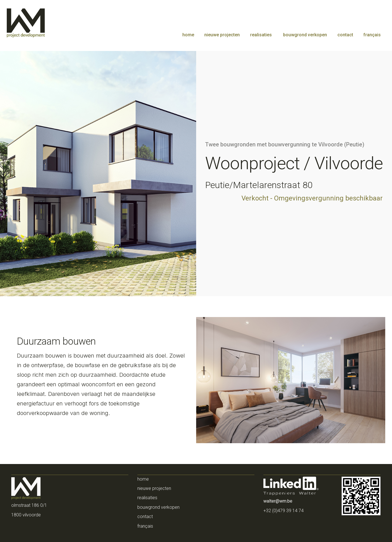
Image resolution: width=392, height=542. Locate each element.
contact (345, 35)
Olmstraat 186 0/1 (29, 505)
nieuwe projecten (222, 35)
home (188, 35)
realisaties (261, 35)
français (372, 35)
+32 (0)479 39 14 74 (284, 511)
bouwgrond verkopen (304, 35)
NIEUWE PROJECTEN (154, 489)
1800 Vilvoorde (26, 515)
